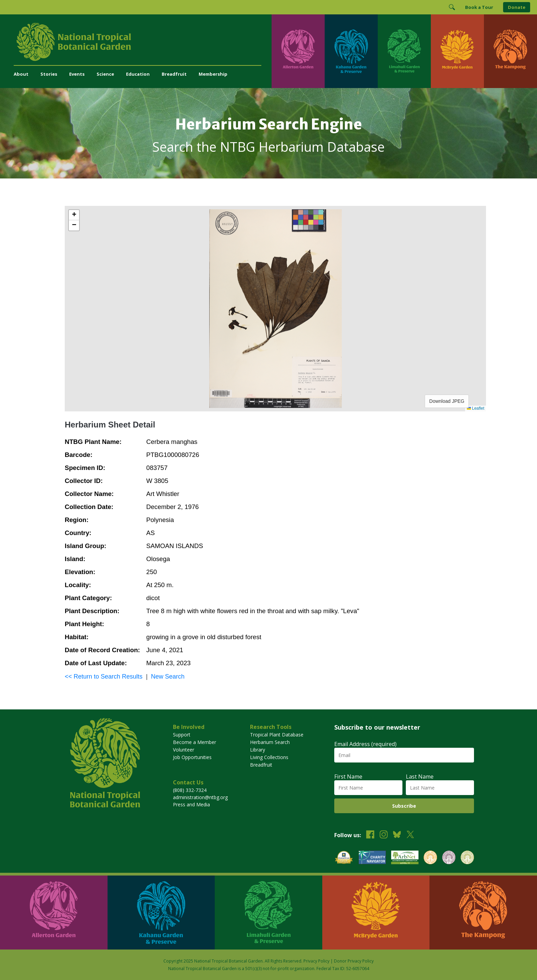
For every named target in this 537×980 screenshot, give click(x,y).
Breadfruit (174, 74)
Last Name (420, 777)
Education (138, 74)
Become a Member (195, 742)
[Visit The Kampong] (510, 51)
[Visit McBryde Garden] (457, 51)
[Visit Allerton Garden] (298, 51)
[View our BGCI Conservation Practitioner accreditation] (449, 858)
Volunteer (184, 750)
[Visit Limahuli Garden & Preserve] (404, 51)
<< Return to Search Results (104, 677)
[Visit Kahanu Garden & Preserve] (351, 51)
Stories (49, 74)
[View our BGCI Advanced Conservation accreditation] (467, 858)
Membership (213, 74)
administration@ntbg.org (200, 797)
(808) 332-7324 (190, 790)
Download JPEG (447, 401)
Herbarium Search (270, 742)
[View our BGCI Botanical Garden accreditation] (430, 858)
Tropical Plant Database (277, 735)
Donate (517, 7)
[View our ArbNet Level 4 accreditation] (405, 858)
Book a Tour (479, 7)
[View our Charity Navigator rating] (372, 858)
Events (77, 74)
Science (105, 74)
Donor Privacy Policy (354, 961)
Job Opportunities (192, 757)
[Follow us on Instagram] (384, 835)
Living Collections (269, 757)
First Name (348, 777)
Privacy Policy (316, 961)
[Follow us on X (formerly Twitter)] (410, 835)
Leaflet (476, 408)
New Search (168, 677)
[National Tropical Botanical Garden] (143, 42)
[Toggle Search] (452, 7)
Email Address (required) (365, 744)
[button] (74, 215)
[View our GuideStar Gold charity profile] (344, 858)
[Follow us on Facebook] (370, 835)
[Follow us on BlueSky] (397, 835)
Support (182, 735)
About (21, 74)
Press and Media (191, 804)
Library (258, 750)
